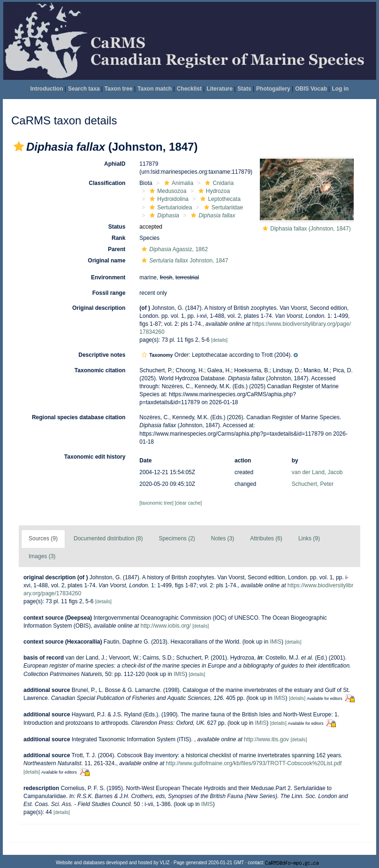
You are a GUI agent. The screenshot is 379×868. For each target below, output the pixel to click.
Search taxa (84, 89)
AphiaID (115, 164)
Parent (117, 249)
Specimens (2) (177, 538)
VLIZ (165, 863)
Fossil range (109, 293)
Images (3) (42, 556)
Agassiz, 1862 (174, 249)
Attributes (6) (266, 538)
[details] (219, 340)
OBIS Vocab (311, 89)
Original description (99, 308)
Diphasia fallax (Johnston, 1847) (310, 229)
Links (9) (309, 538)
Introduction (47, 89)
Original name (106, 261)
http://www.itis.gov (266, 739)
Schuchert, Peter (313, 484)
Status (117, 227)
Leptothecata (219, 199)
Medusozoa (167, 191)
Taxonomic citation (100, 370)
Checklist (189, 89)
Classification (107, 183)
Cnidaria (218, 183)
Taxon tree (119, 89)
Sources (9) (43, 538)
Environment (108, 277)
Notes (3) (223, 538)
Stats (244, 89)
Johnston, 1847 (184, 261)
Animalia (178, 183)
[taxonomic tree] (156, 503)
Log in (340, 89)
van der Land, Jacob (317, 472)
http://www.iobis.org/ (165, 626)
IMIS (276, 642)
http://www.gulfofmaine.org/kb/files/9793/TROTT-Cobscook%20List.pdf (254, 763)
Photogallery (273, 89)
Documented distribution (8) (108, 538)
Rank (118, 238)
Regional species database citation (79, 417)
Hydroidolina (168, 199)
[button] (19, 146)
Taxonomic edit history (95, 457)
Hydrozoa (213, 191)
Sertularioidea (170, 207)
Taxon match (155, 89)
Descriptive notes (102, 355)
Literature (219, 89)
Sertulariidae (222, 207)
